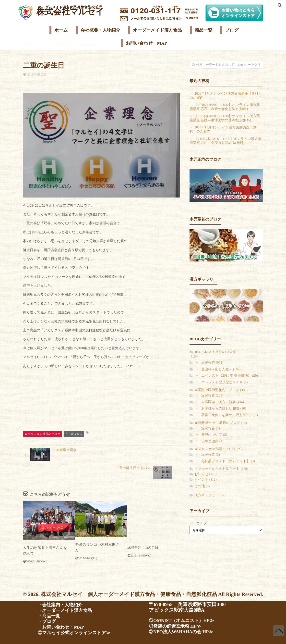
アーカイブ (198, 523)
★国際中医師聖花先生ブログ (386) (221, 390)
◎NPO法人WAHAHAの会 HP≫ (184, 631)
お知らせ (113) (205, 474)
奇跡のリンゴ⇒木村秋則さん (98, 532)
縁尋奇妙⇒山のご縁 (143, 535)
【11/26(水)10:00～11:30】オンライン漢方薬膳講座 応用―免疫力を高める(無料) (226, 141)
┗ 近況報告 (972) (209, 363)
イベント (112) (206, 480)
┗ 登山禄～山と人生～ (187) (217, 369)
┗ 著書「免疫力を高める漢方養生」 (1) (226, 415)
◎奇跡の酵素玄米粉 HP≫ (177, 625)
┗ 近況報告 (74, 434)
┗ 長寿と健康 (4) (209, 441)
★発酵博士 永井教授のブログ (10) (221, 423)
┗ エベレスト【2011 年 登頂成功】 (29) (226, 376)
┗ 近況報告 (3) (207, 455)
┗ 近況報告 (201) (209, 396)
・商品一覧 (50, 615)
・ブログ (48, 621)
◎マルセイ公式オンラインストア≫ (78, 633)
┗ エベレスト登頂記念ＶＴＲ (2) (221, 382)
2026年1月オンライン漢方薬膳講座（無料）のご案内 (226, 96)
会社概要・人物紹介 (100, 30)
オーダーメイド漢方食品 (157, 30)
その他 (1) (202, 486)
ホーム (61, 30)
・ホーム (48, 597)
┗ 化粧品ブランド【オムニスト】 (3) (225, 461)
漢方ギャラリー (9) (209, 495)
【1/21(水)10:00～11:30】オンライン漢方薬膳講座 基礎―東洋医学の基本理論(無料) (225, 118)
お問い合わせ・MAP (147, 43)
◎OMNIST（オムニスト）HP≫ (185, 619)
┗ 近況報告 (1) (207, 428)
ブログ (232, 30)
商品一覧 (203, 30)
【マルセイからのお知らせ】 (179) (221, 469)
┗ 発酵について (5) (211, 435)
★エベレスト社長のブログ (42, 434)
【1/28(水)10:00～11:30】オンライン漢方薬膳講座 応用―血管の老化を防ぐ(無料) (225, 107)
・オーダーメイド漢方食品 (67, 609)
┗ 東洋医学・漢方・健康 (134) (219, 402)
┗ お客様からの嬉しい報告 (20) (220, 409)
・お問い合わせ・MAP (63, 627)
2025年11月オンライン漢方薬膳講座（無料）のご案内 (223, 130)
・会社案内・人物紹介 (62, 603)
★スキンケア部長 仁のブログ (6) (220, 449)
